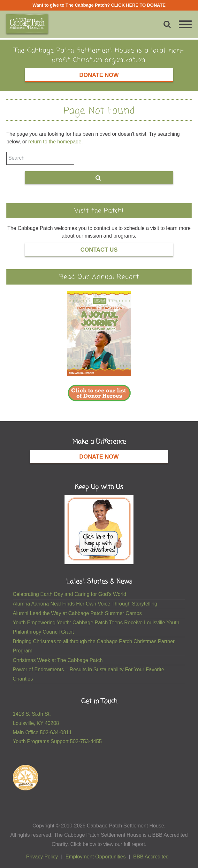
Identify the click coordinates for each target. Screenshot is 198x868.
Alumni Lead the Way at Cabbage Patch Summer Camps (77, 613)
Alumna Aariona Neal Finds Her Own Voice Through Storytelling (85, 604)
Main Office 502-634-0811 (42, 732)
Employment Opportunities (96, 857)
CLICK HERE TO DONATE (138, 5)
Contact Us (99, 250)
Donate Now (99, 75)
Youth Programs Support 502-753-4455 (57, 741)
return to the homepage (55, 142)
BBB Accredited (151, 857)
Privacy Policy (42, 857)
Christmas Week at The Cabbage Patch (58, 660)
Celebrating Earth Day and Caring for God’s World (69, 594)
